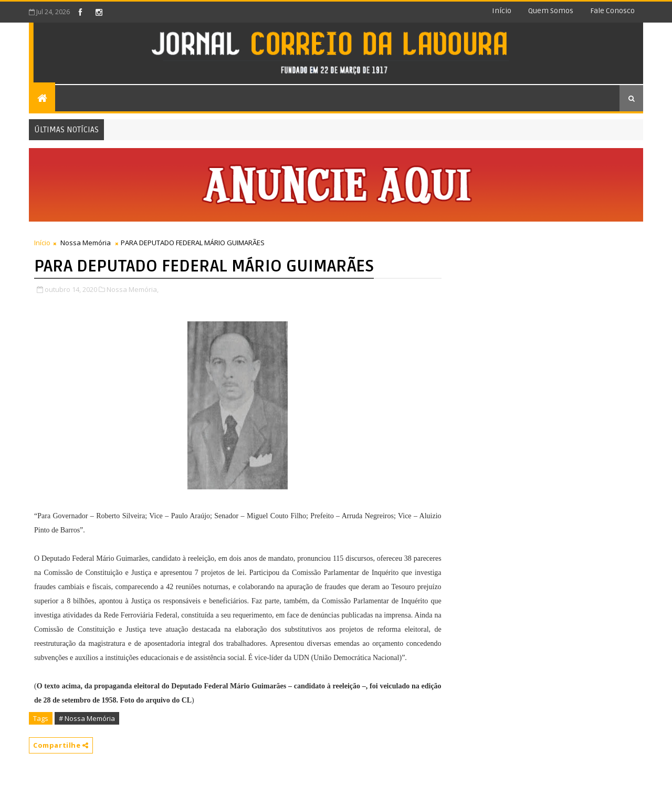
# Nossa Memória (87, 718)
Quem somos (551, 11)
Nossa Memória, (133, 289)
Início (502, 11)
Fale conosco (612, 11)
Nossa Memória (86, 243)
